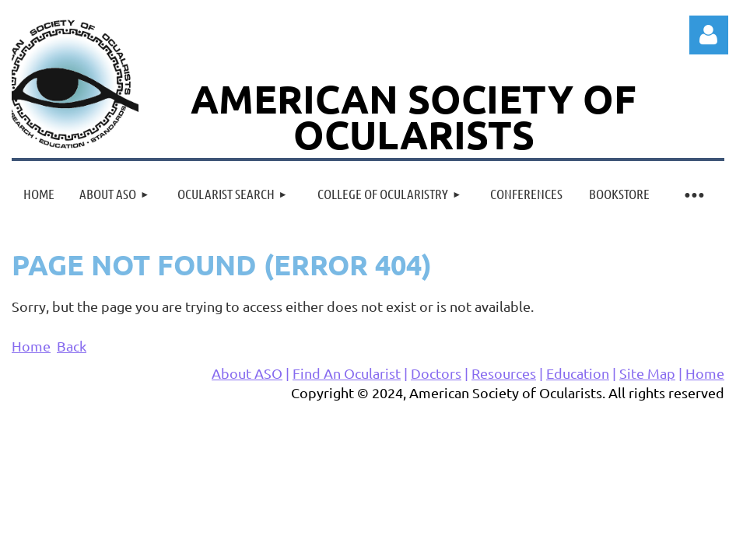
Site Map (647, 373)
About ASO (247, 373)
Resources (504, 373)
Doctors (436, 373)
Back (72, 346)
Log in (709, 35)
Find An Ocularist (347, 373)
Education (578, 373)
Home (31, 346)
